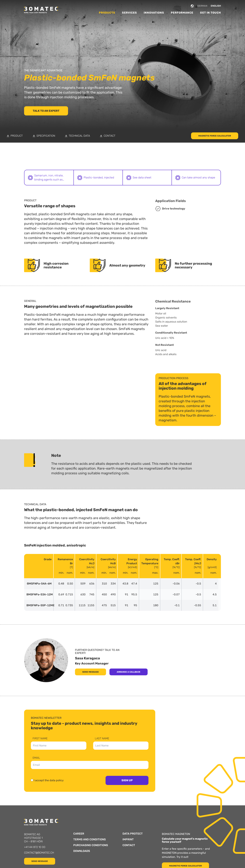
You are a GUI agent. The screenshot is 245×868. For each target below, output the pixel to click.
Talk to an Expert (46, 111)
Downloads (82, 851)
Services (129, 13)
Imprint (128, 839)
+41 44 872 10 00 (35, 847)
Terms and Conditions (89, 839)
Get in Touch (210, 13)
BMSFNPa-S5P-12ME (39, 605)
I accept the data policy (49, 780)
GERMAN (202, 6)
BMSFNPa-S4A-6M (39, 584)
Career (79, 834)
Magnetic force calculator (215, 136)
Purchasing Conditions (91, 845)
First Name (40, 739)
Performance (182, 13)
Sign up (127, 780)
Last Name (102, 739)
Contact (129, 845)
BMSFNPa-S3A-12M (39, 595)
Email (36, 758)
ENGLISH (216, 6)
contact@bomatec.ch (39, 853)
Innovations (154, 13)
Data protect (133, 834)
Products (107, 13)
